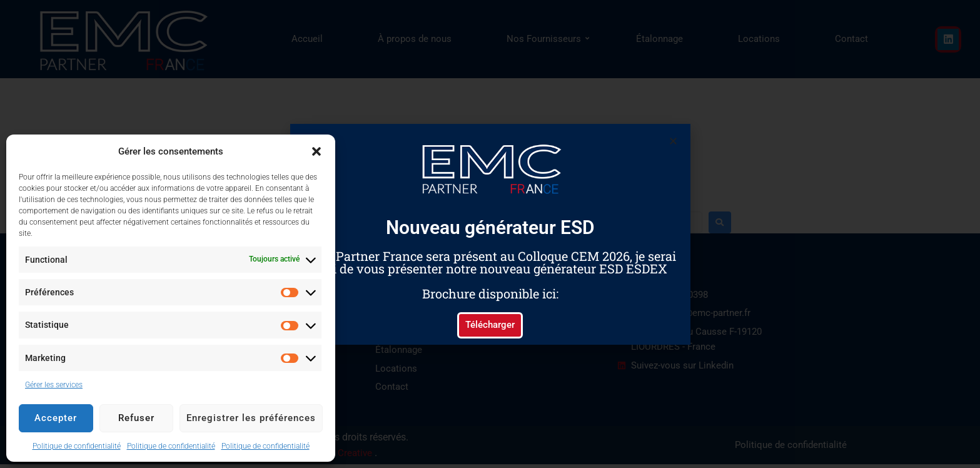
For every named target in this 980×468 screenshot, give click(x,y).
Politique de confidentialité (77, 446)
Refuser (136, 418)
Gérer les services (54, 385)
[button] (316, 151)
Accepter (56, 418)
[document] (490, 234)
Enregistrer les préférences (251, 418)
